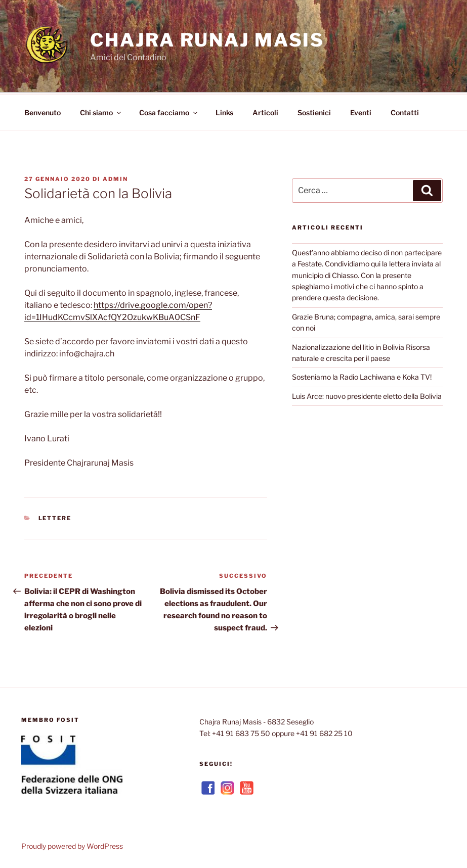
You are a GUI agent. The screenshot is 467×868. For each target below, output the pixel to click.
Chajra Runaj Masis (207, 40)
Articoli (265, 111)
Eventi (361, 111)
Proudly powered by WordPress (72, 844)
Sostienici (314, 111)
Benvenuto (43, 111)
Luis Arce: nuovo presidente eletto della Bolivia (367, 395)
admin (115, 177)
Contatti (405, 111)
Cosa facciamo (169, 111)
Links (224, 111)
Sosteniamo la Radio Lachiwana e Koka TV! (362, 375)
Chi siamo (101, 111)
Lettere (55, 517)
